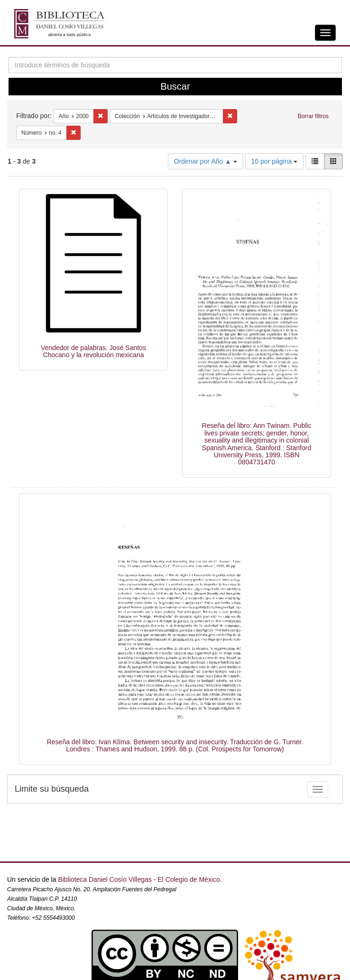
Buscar (175, 86)
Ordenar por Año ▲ (206, 161)
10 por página (275, 161)
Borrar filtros (313, 116)
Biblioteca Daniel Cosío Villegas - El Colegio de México (139, 879)
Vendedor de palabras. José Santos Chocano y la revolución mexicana (93, 351)
